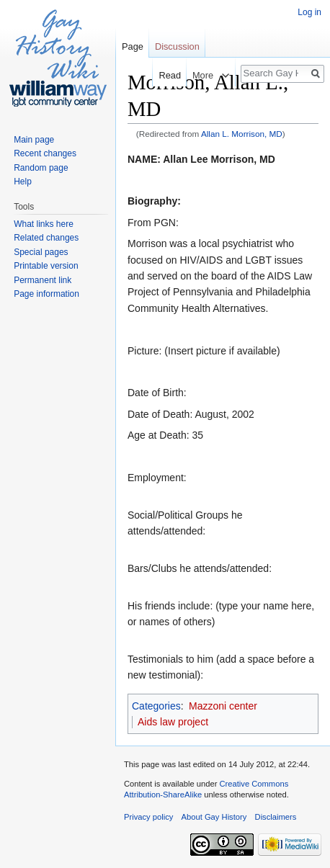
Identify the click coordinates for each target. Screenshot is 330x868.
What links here (44, 224)
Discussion (177, 46)
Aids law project (173, 722)
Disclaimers (276, 817)
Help (23, 182)
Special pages (41, 252)
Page (133, 46)
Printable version (46, 266)
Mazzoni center (223, 706)
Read (167, 75)
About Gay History (214, 817)
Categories (156, 706)
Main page (34, 140)
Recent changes (45, 153)
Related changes (46, 238)
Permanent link (43, 280)
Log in (309, 12)
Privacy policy (148, 817)
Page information (46, 294)
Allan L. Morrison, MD (242, 134)
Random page (41, 168)
